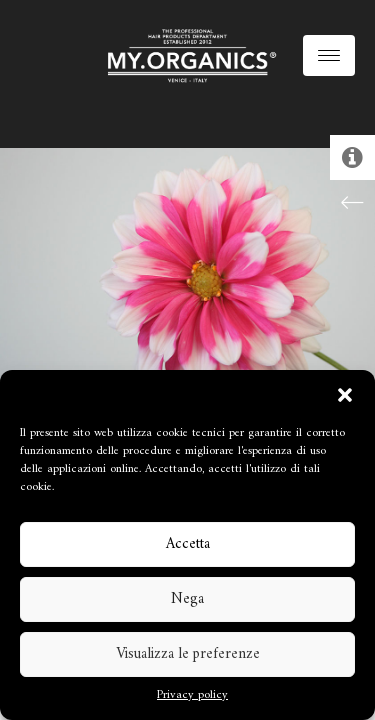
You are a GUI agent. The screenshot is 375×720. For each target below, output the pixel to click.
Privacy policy (192, 696)
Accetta (188, 544)
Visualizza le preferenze (188, 654)
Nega (187, 599)
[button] (345, 395)
